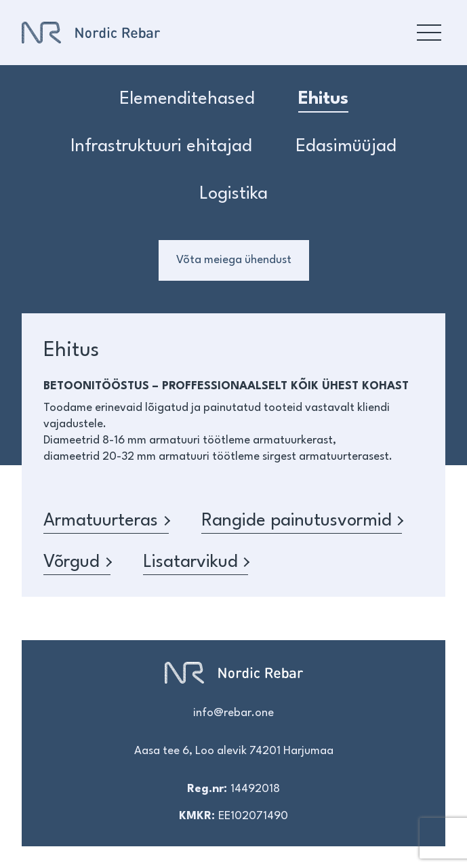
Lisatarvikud (196, 562)
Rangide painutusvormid (302, 521)
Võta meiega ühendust (234, 260)
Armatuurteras (106, 521)
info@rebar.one (233, 713)
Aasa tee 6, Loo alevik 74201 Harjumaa (234, 751)
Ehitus (323, 99)
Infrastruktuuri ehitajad (161, 146)
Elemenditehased (187, 99)
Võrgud (77, 562)
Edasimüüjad (346, 146)
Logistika (233, 194)
